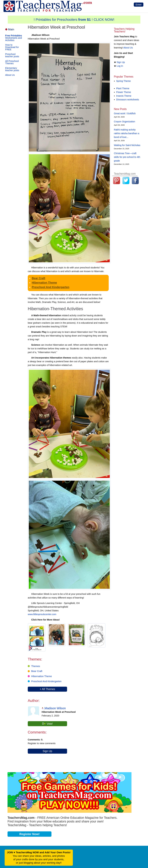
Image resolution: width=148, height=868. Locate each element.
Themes (36, 666)
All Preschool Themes (12, 62)
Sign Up (47, 751)
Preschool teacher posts (12, 55)
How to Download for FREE (12, 47)
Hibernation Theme (44, 283)
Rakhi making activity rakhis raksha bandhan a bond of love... (127, 133)
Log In (120, 66)
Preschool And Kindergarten (51, 287)
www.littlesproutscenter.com (42, 614)
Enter (139, 5)
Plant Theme (123, 88)
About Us (10, 75)
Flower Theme (124, 92)
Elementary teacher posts (12, 69)
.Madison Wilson (55, 708)
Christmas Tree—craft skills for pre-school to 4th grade (127, 157)
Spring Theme (123, 81)
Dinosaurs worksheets (128, 100)
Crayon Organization (124, 122)
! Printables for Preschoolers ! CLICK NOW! (74, 20)
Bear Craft (39, 278)
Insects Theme (124, 96)
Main (11, 29)
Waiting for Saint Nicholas (127, 145)
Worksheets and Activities (14, 38)
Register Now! (30, 834)
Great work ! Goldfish (125, 113)
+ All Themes (47, 689)
